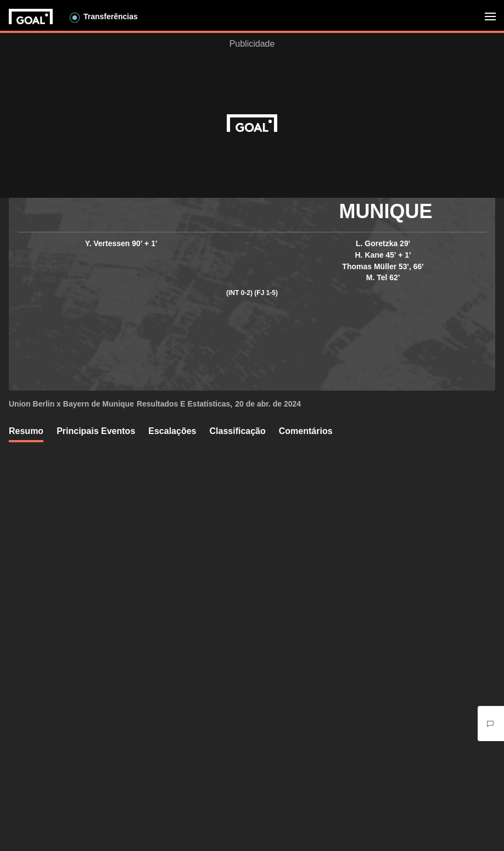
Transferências (111, 16)
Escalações (172, 431)
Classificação (237, 431)
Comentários (306, 431)
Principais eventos (96, 431)
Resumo (26, 431)
